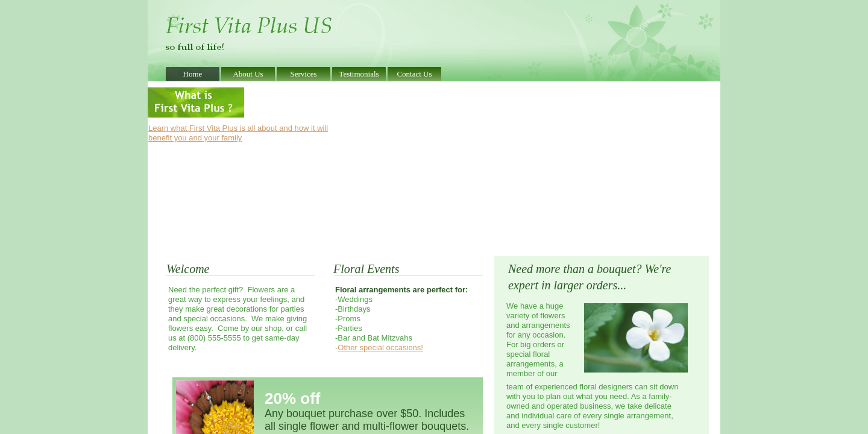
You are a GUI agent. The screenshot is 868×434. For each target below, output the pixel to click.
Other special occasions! (380, 348)
